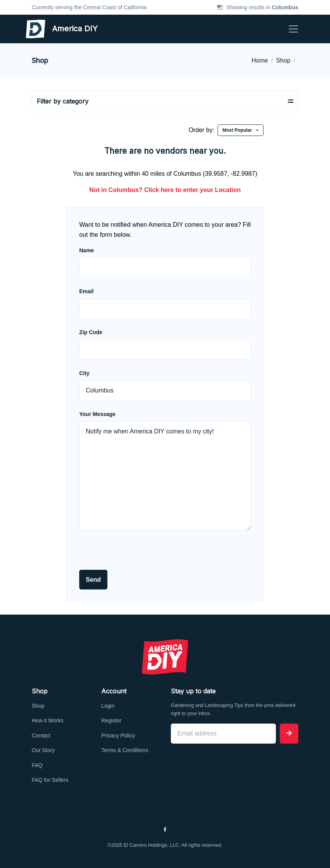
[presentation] (138, 555)
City (84, 373)
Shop (283, 60)
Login (108, 706)
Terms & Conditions (125, 750)
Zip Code (91, 332)
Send (93, 580)
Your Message (97, 414)
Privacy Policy (118, 736)
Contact (41, 736)
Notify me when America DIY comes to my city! (165, 476)
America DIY (48, 29)
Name (87, 250)
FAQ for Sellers (50, 780)
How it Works (48, 720)
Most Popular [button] (238, 130)
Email (86, 291)
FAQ (37, 765)
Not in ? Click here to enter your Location (165, 190)
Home (260, 60)
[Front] (165, 657)
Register (111, 720)
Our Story (43, 750)
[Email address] (223, 734)
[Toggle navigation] (293, 29)
